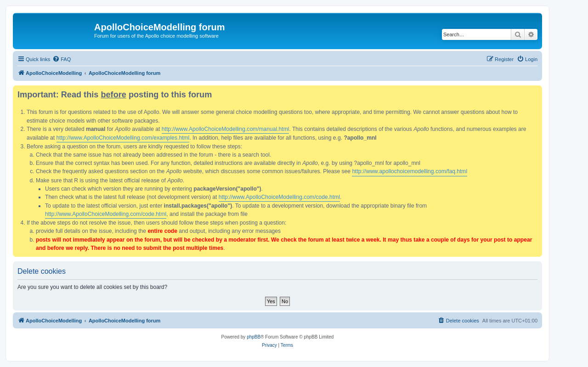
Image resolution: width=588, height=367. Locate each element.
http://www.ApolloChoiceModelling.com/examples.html (123, 138)
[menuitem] (62, 59)
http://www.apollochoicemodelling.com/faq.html (410, 171)
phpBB (254, 337)
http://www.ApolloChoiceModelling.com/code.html (279, 197)
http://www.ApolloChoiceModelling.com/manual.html (226, 129)
